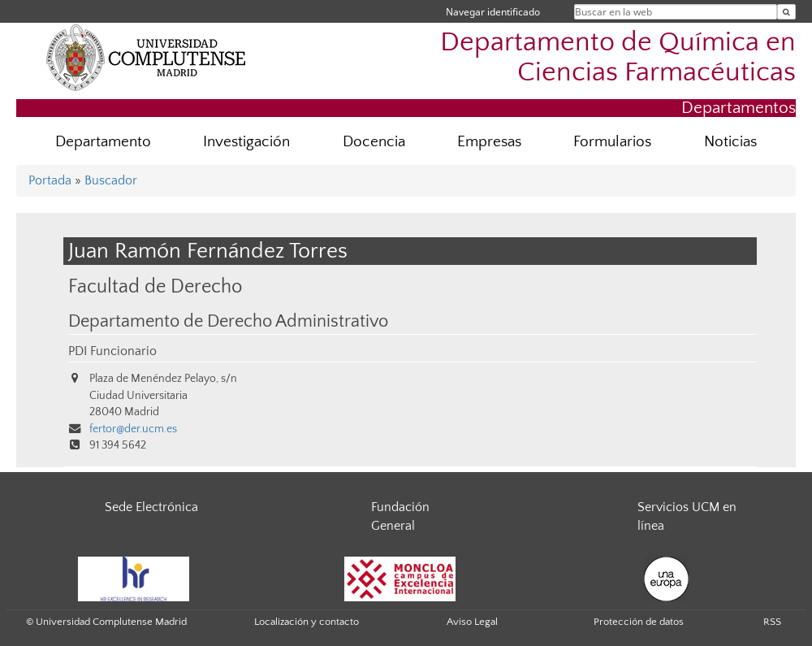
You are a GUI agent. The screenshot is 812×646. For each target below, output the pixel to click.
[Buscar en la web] (786, 12)
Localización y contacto (307, 622)
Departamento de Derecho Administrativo (228, 322)
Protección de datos (639, 622)
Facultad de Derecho (155, 286)
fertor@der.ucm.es (133, 429)
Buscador (111, 180)
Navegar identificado (493, 12)
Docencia (374, 142)
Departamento (103, 142)
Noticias (730, 142)
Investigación (246, 142)
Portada (50, 180)
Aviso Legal (472, 622)
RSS (772, 622)
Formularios (612, 142)
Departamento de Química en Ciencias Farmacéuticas (618, 58)
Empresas (489, 142)
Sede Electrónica (151, 507)
